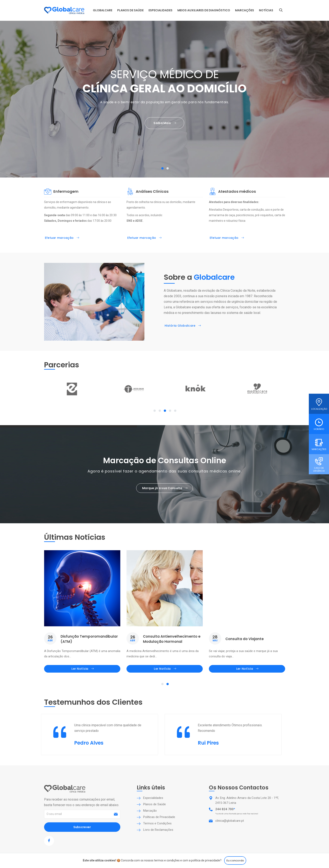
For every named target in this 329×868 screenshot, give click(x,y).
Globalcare (103, 10)
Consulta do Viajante (245, 639)
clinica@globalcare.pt (230, 821)
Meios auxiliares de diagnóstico (204, 10)
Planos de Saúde (130, 10)
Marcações (245, 10)
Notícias (266, 10)
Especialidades (160, 10)
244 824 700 (224, 809)
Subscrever (82, 827)
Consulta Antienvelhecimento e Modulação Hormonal (172, 639)
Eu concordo (235, 860)
